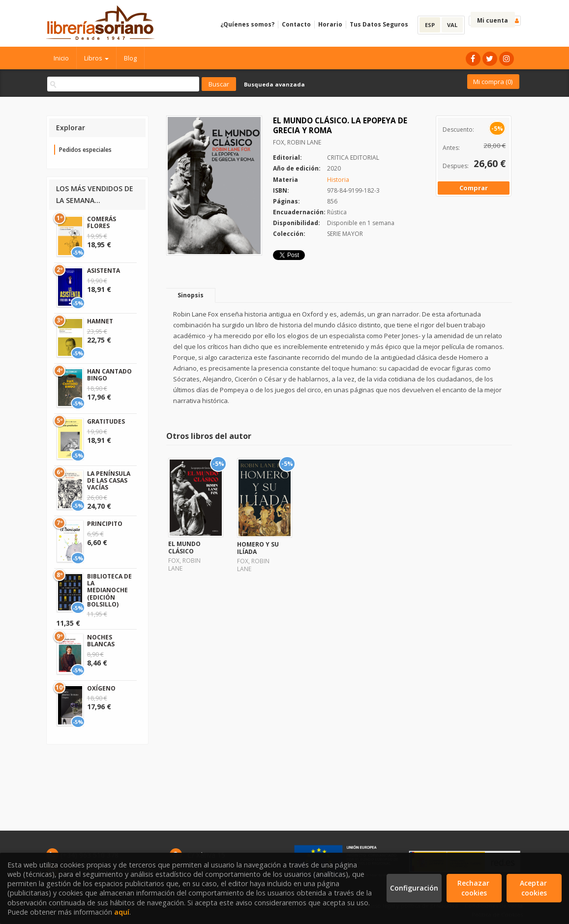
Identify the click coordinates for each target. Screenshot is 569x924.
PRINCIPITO (105, 524)
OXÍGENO (101, 688)
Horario (330, 24)
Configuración (414, 888)
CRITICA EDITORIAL (353, 158)
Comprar (474, 188)
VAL (452, 25)
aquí (122, 912)
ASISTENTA (104, 271)
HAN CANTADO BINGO (109, 375)
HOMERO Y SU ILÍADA (258, 548)
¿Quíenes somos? (247, 24)
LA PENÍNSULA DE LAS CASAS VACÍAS (109, 481)
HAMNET (100, 321)
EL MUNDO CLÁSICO (184, 547)
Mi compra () (493, 82)
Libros (96, 58)
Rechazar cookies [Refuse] (474, 888)
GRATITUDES (106, 421)
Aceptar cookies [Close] (534, 888)
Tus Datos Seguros (379, 24)
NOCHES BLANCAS (101, 641)
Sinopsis (191, 295)
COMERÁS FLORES (102, 222)
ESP (430, 25)
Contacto (296, 24)
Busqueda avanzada (274, 84)
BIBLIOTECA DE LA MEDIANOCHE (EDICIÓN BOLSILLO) (109, 591)
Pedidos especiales (85, 150)
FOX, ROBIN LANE (297, 142)
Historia (338, 180)
